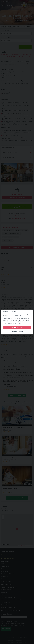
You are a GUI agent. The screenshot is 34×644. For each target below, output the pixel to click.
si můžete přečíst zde (19, 323)
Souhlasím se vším (17, 328)
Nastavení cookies (17, 331)
